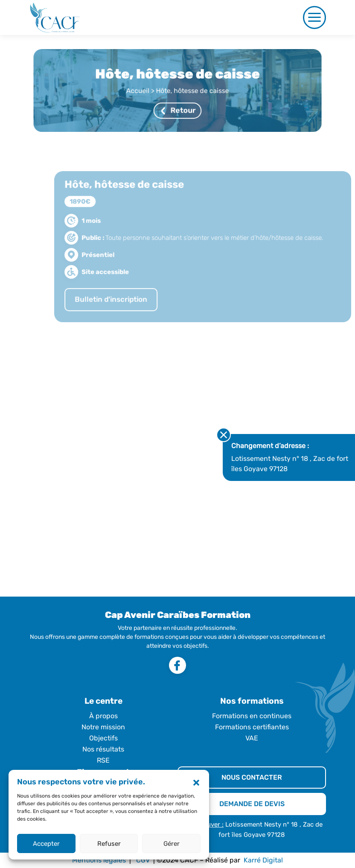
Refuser (109, 844)
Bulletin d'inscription (118, 306)
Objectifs (103, 738)
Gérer (172, 844)
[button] (196, 782)
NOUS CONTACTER (252, 777)
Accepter (46, 844)
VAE (252, 738)
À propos (103, 716)
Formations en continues (252, 716)
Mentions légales (99, 860)
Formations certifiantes (252, 727)
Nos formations (252, 701)
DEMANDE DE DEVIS (252, 804)
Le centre (103, 701)
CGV (143, 860)
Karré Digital (263, 860)
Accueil (139, 91)
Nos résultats (103, 749)
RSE (103, 760)
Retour (179, 110)
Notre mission (103, 727)
